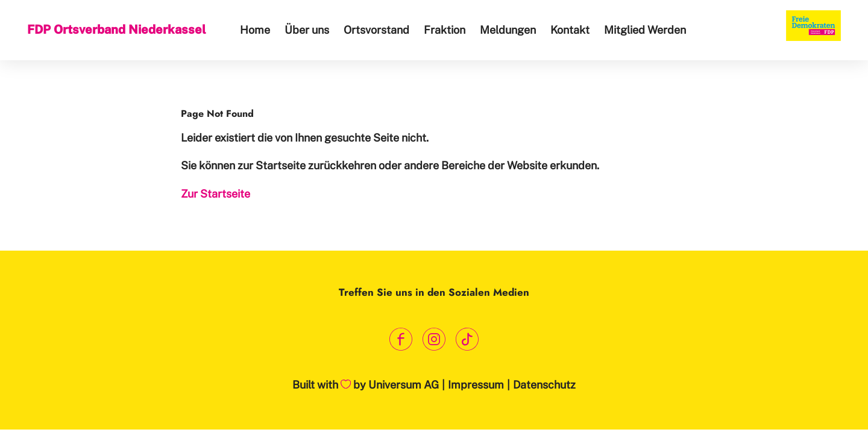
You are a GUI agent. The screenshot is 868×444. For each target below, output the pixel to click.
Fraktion (445, 30)
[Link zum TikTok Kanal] (467, 339)
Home (255, 30)
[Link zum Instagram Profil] (434, 339)
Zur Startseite (215, 194)
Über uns (307, 30)
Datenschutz (544, 385)
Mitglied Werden (645, 30)
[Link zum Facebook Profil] (401, 339)
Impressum (476, 385)
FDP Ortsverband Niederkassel (117, 30)
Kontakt (570, 30)
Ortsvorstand (376, 30)
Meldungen (508, 30)
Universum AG (404, 385)
